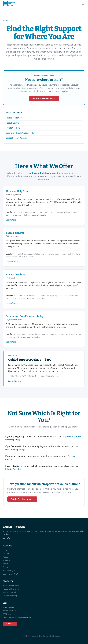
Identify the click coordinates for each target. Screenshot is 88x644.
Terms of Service (10, 611)
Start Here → (10, 624)
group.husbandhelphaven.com (41, 173)
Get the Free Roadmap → (44, 98)
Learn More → (12, 220)
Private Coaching (13, 128)
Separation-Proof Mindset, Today (20, 133)
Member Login (9, 571)
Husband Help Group (15, 118)
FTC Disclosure (9, 614)
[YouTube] (4, 539)
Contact (6, 567)
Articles (6, 554)
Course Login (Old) (10, 574)
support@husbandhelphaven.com (17, 617)
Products (6, 560)
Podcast (6, 557)
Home (5, 21)
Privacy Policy (9, 607)
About (5, 564)
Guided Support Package (16, 138)
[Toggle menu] (83, 4)
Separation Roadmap (11, 586)
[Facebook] (8, 539)
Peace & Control (13, 123)
